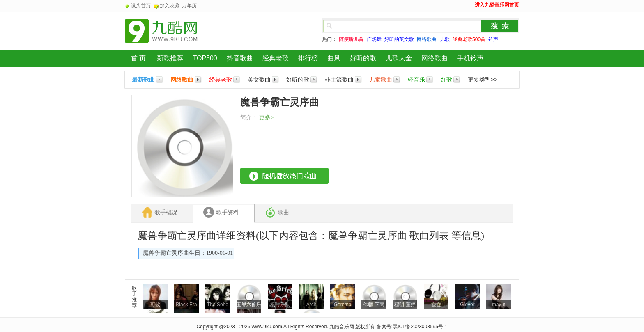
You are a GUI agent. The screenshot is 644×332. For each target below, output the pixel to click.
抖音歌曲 (240, 58)
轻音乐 (416, 80)
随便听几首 (351, 39)
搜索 (500, 26)
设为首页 (141, 6)
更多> (267, 118)
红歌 (446, 80)
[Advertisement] (451, 146)
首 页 (138, 58)
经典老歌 (276, 58)
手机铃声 (470, 58)
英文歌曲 (259, 80)
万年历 (189, 6)
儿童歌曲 (381, 80)
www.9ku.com (267, 327)
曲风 (334, 58)
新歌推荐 (170, 58)
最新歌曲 (143, 80)
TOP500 (205, 58)
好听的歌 (363, 58)
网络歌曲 (435, 58)
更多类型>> (483, 80)
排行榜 (308, 58)
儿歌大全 (399, 58)
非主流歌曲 (339, 80)
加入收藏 (170, 6)
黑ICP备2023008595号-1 (420, 327)
